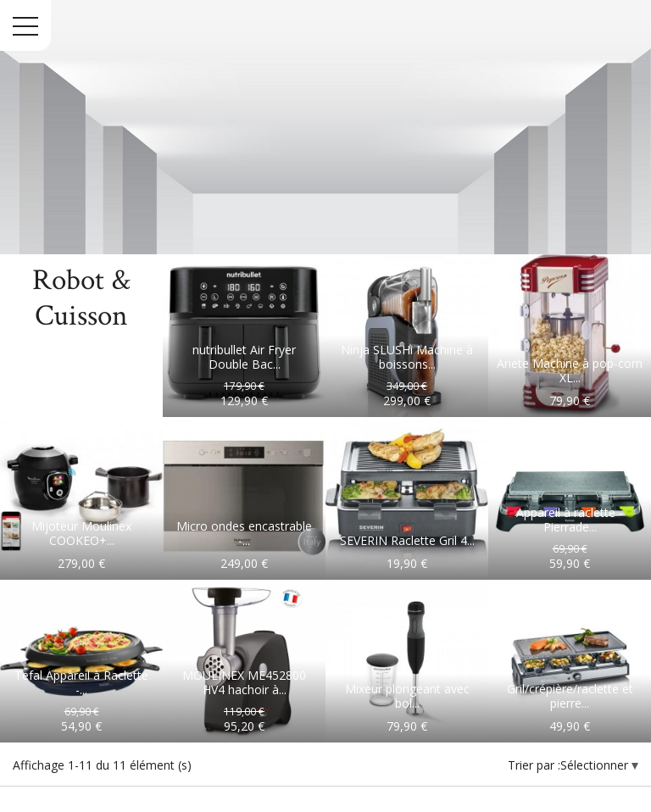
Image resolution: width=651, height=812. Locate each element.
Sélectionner (596, 765)
